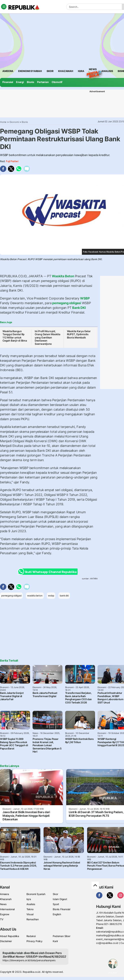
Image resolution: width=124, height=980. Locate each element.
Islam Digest (60, 899)
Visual (30, 914)
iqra (81, 71)
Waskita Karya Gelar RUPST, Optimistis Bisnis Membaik (79, 334)
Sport (56, 904)
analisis (107, 71)
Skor (55, 894)
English (57, 914)
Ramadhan (33, 919)
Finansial (8, 82)
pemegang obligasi (67, 303)
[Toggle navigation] (4, 7)
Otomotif (57, 82)
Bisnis (31, 82)
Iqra (29, 899)
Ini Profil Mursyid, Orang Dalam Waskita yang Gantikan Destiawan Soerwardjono (48, 337)
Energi (20, 82)
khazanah (66, 71)
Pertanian (43, 82)
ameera (8, 71)
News (93, 70)
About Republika (10, 936)
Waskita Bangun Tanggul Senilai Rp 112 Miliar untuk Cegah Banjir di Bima (15, 336)
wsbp (51, 596)
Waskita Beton (63, 276)
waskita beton (35, 596)
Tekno (30, 909)
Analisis (31, 904)
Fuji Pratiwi (12, 161)
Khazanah (6, 899)
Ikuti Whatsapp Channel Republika (48, 572)
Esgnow (5, 914)
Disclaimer (6, 941)
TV (2, 919)
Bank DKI (79, 308)
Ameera (4, 894)
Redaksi (31, 936)
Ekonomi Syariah (30, 71)
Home (3, 122)
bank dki (64, 596)
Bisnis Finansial (61, 909)
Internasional (7, 909)
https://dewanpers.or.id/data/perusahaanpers (29, 960)
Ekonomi (14, 122)
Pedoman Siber (61, 936)
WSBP (85, 298)
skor (50, 71)
